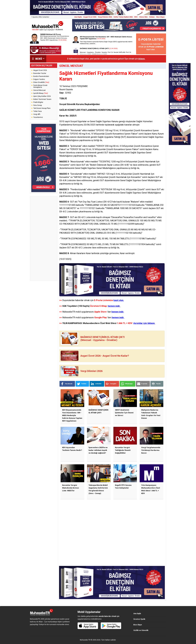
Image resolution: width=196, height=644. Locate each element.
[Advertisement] (44, 239)
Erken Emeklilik (41, 82)
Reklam (152, 17)
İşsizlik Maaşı (41, 93)
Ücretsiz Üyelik (139, 619)
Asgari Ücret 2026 (90, 17)
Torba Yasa (37, 111)
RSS (136, 17)
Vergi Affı (37, 114)
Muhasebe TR (85, 640)
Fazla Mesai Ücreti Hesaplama (40, 86)
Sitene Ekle (143, 17)
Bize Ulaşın (160, 17)
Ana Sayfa (78, 17)
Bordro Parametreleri (41, 76)
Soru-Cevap (38, 105)
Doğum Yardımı (39, 79)
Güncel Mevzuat (39, 90)
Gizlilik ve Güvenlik (141, 630)
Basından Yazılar (40, 73)
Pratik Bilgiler (38, 102)
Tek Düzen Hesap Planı (42, 108)
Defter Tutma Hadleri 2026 (123, 17)
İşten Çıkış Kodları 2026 (42, 96)
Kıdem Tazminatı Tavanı (42, 99)
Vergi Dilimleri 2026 (105, 17)
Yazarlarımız (38, 117)
